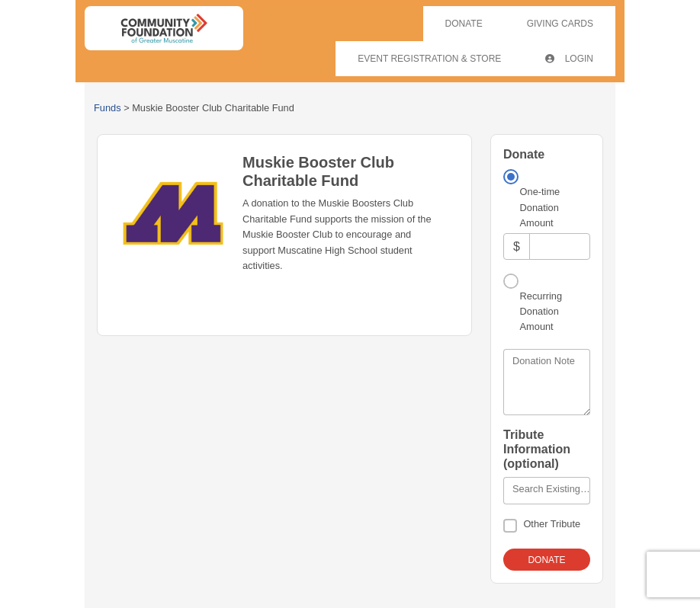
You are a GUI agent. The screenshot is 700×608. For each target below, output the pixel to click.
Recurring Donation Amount (541, 312)
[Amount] (560, 246)
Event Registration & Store (429, 59)
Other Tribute (552, 524)
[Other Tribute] (510, 526)
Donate (464, 24)
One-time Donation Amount (540, 207)
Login (569, 59)
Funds (108, 108)
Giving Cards (560, 24)
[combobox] (547, 491)
